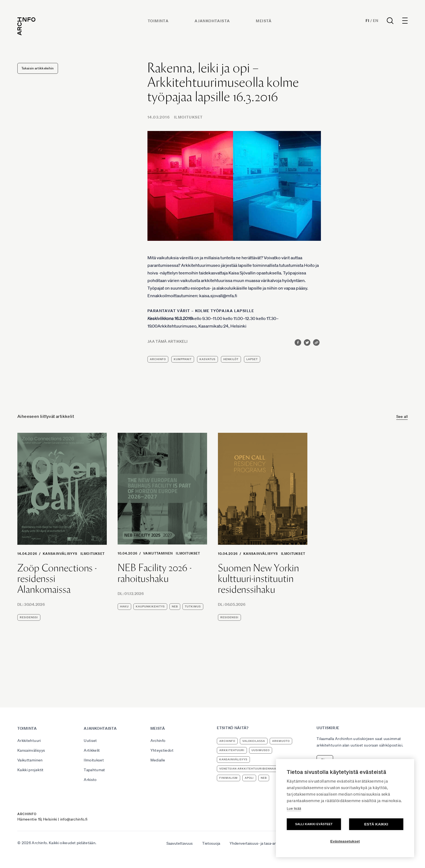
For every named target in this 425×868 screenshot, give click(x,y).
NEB (175, 606)
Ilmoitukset (188, 117)
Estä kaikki (376, 824)
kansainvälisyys (233, 759)
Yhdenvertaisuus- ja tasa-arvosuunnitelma (265, 843)
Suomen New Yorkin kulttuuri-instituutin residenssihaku (259, 579)
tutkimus (193, 606)
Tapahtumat (94, 770)
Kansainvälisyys (60, 554)
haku (124, 606)
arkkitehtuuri (232, 750)
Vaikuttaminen (158, 553)
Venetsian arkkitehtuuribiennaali (249, 769)
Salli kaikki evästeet (314, 824)
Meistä (264, 21)
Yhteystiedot (162, 750)
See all (402, 417)
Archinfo (158, 359)
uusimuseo (261, 750)
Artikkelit (92, 750)
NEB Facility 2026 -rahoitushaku (155, 573)
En (376, 21)
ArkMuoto (281, 741)
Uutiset (90, 741)
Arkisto (90, 780)
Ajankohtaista (212, 21)
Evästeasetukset (345, 841)
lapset (252, 359)
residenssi (29, 617)
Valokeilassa (254, 741)
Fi (367, 21)
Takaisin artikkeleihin (38, 68)
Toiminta (158, 21)
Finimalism (228, 778)
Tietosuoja (211, 843)
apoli (249, 778)
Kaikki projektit (30, 770)
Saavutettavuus (180, 843)
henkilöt (231, 359)
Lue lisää (294, 808)
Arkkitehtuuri (29, 741)
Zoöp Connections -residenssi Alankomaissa (57, 579)
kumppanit (183, 359)
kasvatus (207, 359)
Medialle (158, 760)
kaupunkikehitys (150, 606)
